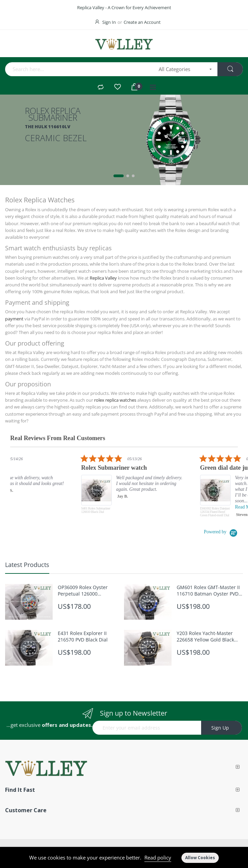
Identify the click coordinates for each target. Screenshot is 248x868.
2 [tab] (128, 176)
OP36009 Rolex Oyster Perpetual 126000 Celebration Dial (83, 590)
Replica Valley (103, 278)
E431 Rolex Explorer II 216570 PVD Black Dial (83, 636)
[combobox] (80, 69)
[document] (124, 857)
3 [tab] (133, 176)
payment (14, 319)
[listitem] (149, 487)
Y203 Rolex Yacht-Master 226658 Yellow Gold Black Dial (205, 636)
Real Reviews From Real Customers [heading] (58, 438)
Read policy (158, 857)
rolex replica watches (115, 400)
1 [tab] (119, 176)
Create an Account (142, 22)
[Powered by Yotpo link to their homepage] (221, 532)
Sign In (109, 22)
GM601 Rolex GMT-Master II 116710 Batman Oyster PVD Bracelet (208, 590)
